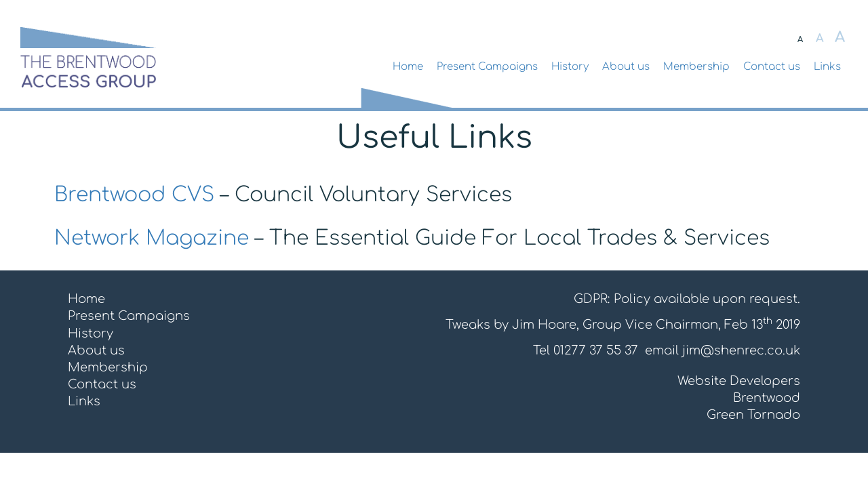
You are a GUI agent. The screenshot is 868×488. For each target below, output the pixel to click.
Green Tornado (753, 415)
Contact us (772, 67)
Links (827, 67)
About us (626, 67)
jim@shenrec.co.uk (741, 350)
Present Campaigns (487, 67)
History (570, 67)
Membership (696, 67)
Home (408, 67)
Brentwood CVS (134, 195)
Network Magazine (152, 238)
